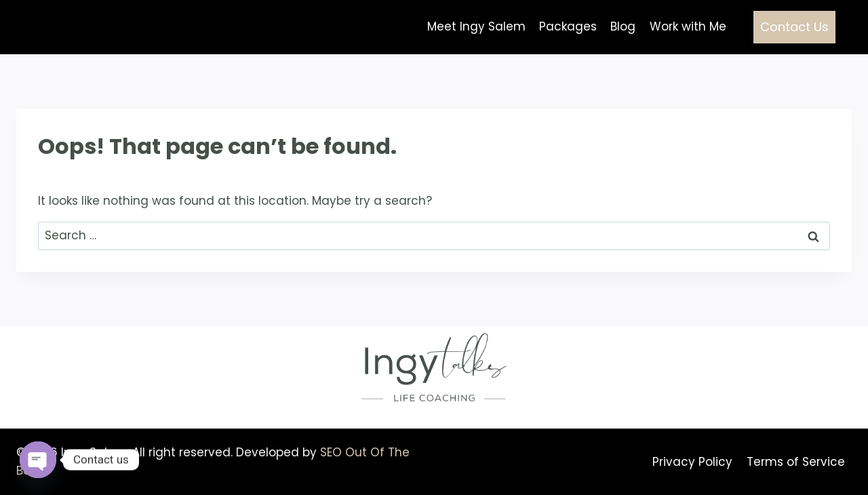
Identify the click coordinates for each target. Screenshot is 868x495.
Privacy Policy (692, 462)
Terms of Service (796, 462)
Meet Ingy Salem (476, 26)
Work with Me (688, 26)
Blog (623, 26)
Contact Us (794, 27)
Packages (568, 26)
